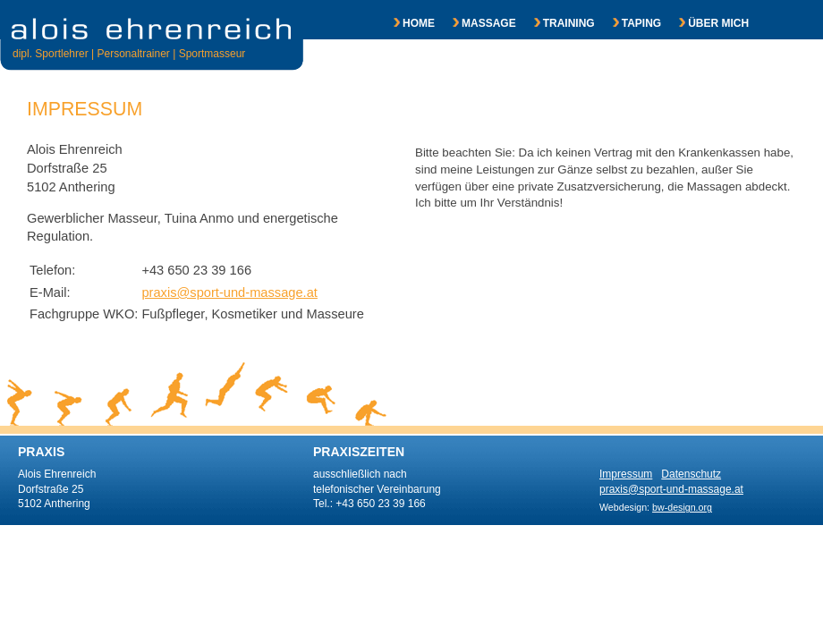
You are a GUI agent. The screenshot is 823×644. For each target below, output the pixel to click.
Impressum (626, 474)
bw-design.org (682, 507)
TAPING (628, 23)
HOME (405, 23)
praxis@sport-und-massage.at (229, 292)
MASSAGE (475, 23)
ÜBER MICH (705, 23)
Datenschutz (691, 474)
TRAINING (556, 23)
